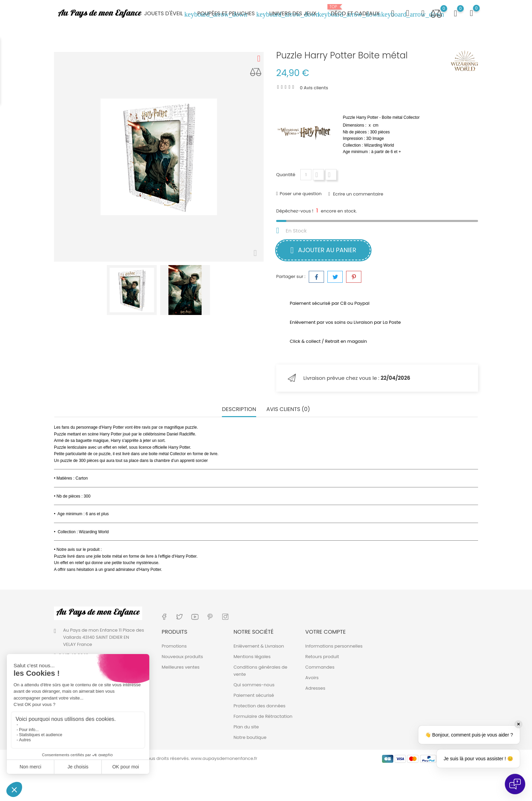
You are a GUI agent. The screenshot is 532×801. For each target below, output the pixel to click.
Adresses (315, 688)
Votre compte (326, 632)
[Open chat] (515, 784)
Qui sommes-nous (254, 685)
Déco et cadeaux (359, 11)
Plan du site (246, 727)
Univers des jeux (297, 14)
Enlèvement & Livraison (259, 646)
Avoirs (312, 678)
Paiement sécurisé (254, 695)
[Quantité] (306, 175)
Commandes (320, 667)
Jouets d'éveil (168, 14)
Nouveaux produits (183, 657)
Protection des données (259, 706)
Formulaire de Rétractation (263, 716)
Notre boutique (250, 737)
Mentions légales (252, 657)
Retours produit (322, 657)
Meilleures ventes (181, 667)
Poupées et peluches (230, 14)
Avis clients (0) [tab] (288, 409)
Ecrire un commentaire (358, 194)
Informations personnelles (334, 646)
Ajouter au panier (323, 250)
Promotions (174, 646)
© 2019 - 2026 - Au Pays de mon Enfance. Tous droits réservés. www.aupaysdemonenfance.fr (156, 758)
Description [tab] (239, 409)
